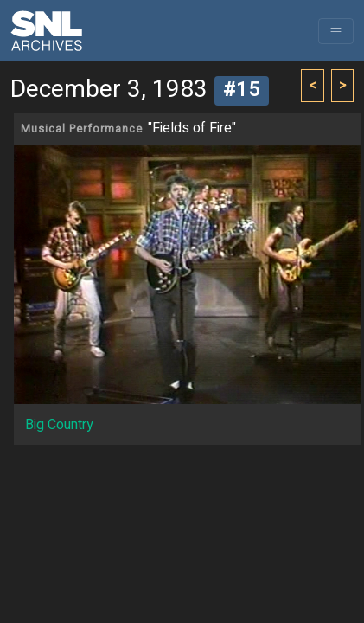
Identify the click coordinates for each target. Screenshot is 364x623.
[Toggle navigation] (336, 31)
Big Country (59, 425)
